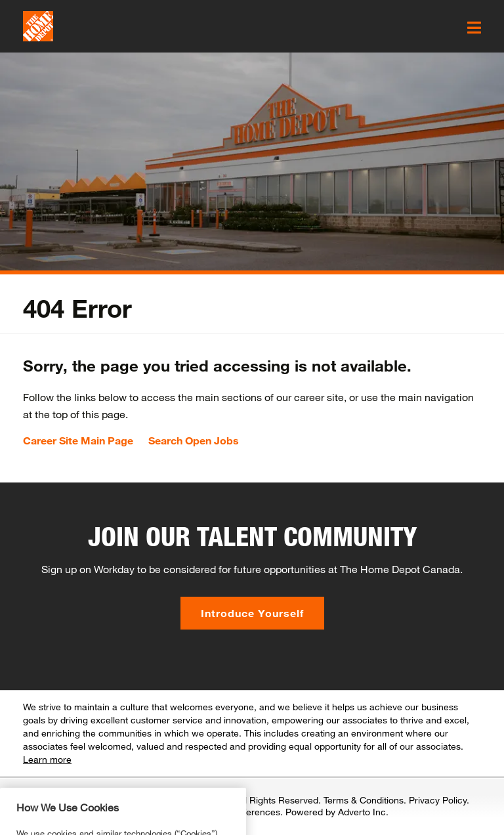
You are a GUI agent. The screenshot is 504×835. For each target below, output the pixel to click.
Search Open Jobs (194, 440)
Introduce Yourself (252, 613)
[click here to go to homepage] (38, 26)
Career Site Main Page (78, 440)
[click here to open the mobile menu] (474, 28)
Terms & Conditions (364, 800)
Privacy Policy (438, 800)
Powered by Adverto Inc (336, 812)
